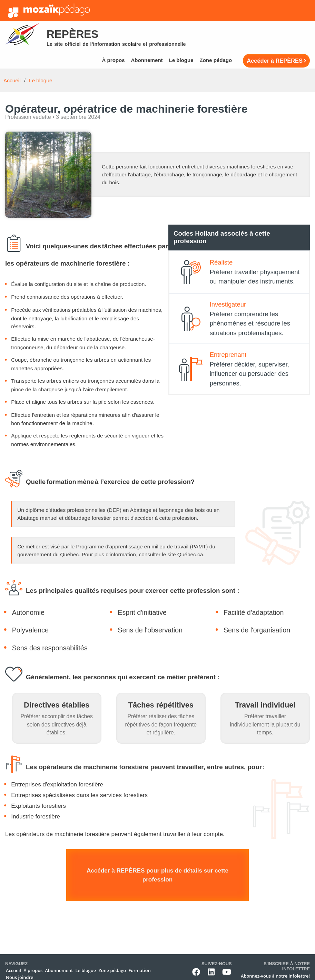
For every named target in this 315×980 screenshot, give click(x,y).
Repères (72, 34)
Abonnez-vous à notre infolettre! (275, 976)
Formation (139, 970)
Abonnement (147, 60)
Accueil (12, 80)
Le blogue (181, 60)
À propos (113, 60)
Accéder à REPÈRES (275, 61)
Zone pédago (216, 60)
